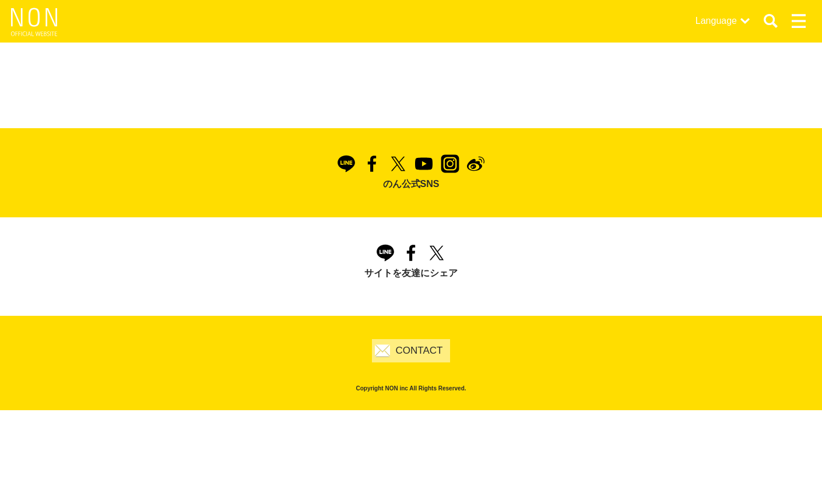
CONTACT (419, 350)
